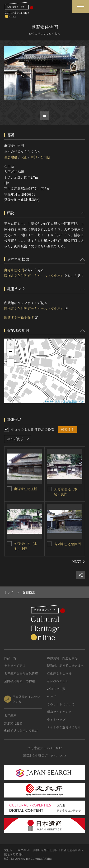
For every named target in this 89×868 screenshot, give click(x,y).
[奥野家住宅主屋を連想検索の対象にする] (9, 489)
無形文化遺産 (13, 723)
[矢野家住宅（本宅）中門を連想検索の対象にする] (9, 544)
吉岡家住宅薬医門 (67, 544)
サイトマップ (56, 720)
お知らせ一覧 (56, 689)
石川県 (45, 157)
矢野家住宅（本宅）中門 (26, 546)
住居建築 (11, 157)
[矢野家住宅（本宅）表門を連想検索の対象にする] (49, 489)
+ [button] (11, 345)
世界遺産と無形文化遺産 (21, 673)
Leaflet (49, 401)
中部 (34, 157)
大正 (24, 157)
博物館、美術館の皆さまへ (66, 666)
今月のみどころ (58, 681)
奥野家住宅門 (14, 270)
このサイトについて (61, 704)
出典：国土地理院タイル (69, 401)
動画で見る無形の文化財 (21, 731)
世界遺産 (10, 715)
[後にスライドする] (79, 562)
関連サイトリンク (59, 712)
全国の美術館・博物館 (19, 681)
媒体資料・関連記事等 (62, 658)
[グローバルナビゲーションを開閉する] (81, 7)
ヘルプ (52, 696)
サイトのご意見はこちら (64, 727)
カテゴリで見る (15, 666)
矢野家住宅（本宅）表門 (66, 491)
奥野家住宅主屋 (26, 489)
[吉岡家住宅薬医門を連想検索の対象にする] (49, 544)
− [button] (11, 352)
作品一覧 (10, 658)
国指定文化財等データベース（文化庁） (34, 276)
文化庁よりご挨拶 (59, 673)
